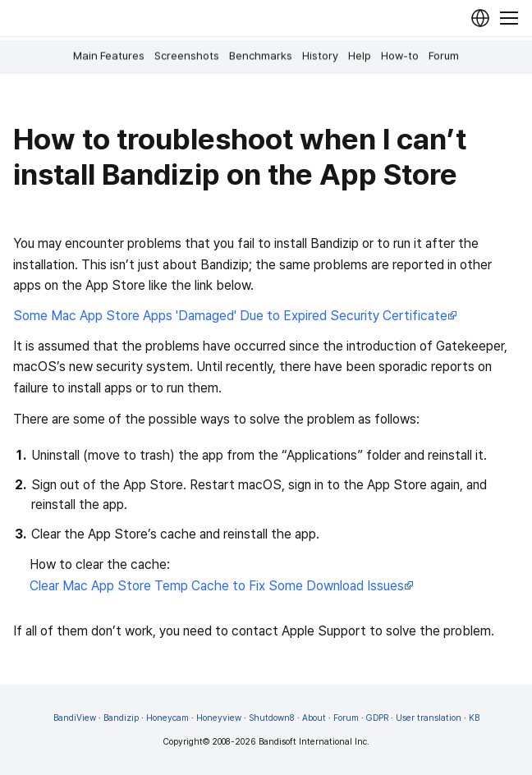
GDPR (377, 718)
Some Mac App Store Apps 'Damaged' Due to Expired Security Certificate (235, 316)
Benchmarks (261, 56)
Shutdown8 (272, 718)
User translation (429, 718)
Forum (444, 56)
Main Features (109, 56)
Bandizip (121, 718)
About (314, 718)
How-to (400, 56)
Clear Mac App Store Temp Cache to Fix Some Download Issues (222, 586)
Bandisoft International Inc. (314, 742)
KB (474, 718)
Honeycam (167, 718)
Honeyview (219, 718)
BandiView (75, 718)
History (320, 56)
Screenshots (187, 56)
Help (360, 56)
